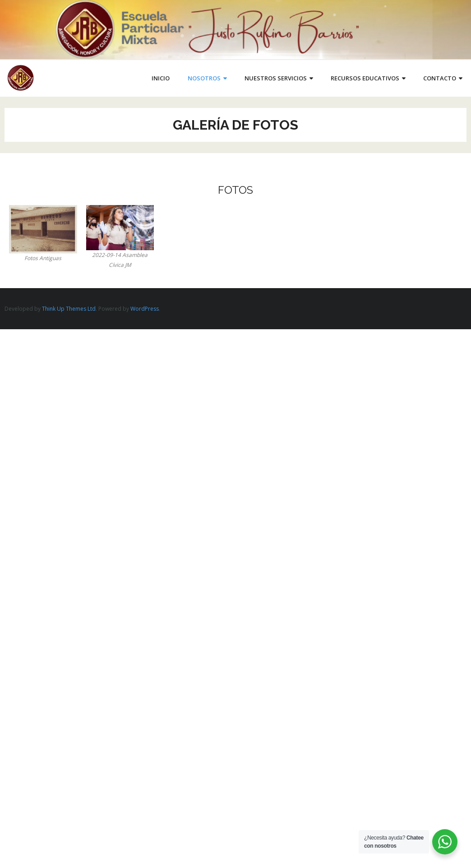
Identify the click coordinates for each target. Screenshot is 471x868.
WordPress (145, 309)
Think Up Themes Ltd (69, 309)
